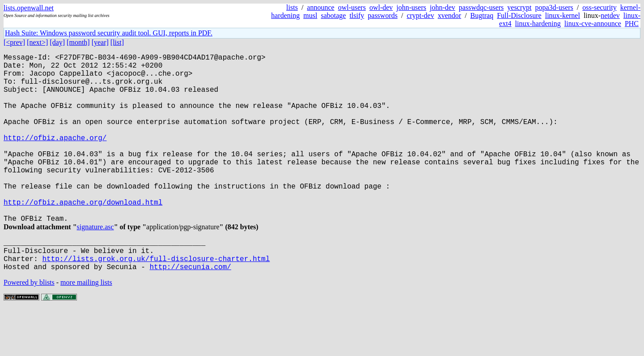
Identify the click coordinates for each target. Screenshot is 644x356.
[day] (57, 42)
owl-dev (381, 7)
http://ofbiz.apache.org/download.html (83, 236)
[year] (100, 42)
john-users (411, 7)
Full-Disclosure (519, 15)
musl (310, 15)
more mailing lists (86, 329)
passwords (383, 15)
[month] (78, 42)
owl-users (352, 7)
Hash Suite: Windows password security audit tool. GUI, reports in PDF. (109, 33)
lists (292, 7)
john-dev (443, 7)
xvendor (449, 15)
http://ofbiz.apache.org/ (55, 157)
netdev (610, 15)
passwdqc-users (481, 7)
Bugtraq (482, 15)
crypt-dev (420, 15)
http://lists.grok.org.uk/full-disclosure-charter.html (156, 303)
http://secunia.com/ (190, 313)
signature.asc (95, 264)
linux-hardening (538, 24)
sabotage (333, 15)
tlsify (357, 15)
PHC (632, 24)
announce (320, 7)
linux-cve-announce (593, 24)
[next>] (37, 42)
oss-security (599, 7)
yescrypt (519, 7)
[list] (117, 42)
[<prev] (14, 42)
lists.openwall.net (29, 8)
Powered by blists (29, 329)
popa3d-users (554, 7)
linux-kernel (563, 15)
